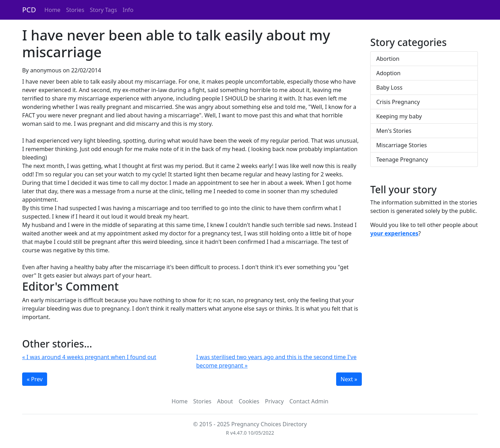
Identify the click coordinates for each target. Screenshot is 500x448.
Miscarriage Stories (402, 145)
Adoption (388, 73)
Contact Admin (309, 401)
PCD (29, 10)
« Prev (35, 379)
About (225, 401)
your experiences (394, 233)
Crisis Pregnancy (398, 102)
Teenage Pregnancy (402, 160)
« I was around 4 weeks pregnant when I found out (89, 357)
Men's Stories (394, 131)
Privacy (274, 401)
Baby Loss (389, 87)
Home (52, 10)
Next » (349, 379)
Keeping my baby (399, 116)
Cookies (249, 401)
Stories (75, 10)
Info (128, 10)
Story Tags (104, 10)
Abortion (388, 59)
